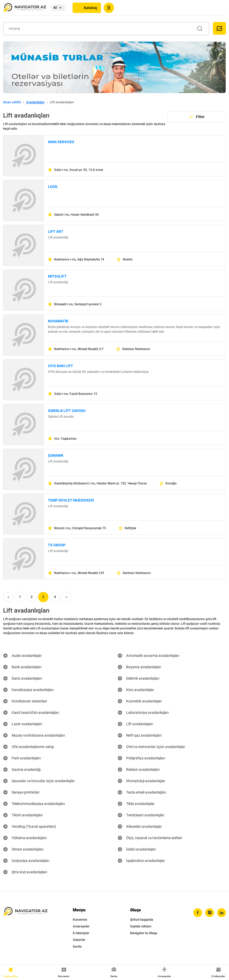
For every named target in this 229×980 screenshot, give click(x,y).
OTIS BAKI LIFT (60, 366)
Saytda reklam (141, 926)
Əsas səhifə (12, 102)
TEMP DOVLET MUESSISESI (71, 500)
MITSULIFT (57, 276)
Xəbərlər (79, 940)
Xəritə (77, 946)
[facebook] (198, 913)
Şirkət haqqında (142, 920)
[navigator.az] (25, 912)
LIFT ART (56, 231)
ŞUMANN (56, 455)
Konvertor (80, 920)
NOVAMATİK (58, 321)
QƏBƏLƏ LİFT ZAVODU (67, 411)
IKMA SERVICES (61, 142)
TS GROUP (57, 545)
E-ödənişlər (81, 933)
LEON (53, 187)
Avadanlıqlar (35, 102)
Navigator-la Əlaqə (144, 933)
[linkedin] (221, 913)
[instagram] (210, 913)
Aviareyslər (81, 926)
